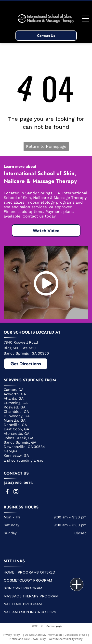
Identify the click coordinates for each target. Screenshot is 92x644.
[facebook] (7, 492)
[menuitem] (11, 572)
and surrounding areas (23, 460)
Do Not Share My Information (43, 635)
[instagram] (16, 492)
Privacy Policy (11, 635)
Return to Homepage (46, 146)
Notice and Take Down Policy (28, 639)
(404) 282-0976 (18, 483)
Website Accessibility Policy (66, 639)
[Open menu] (85, 19)
